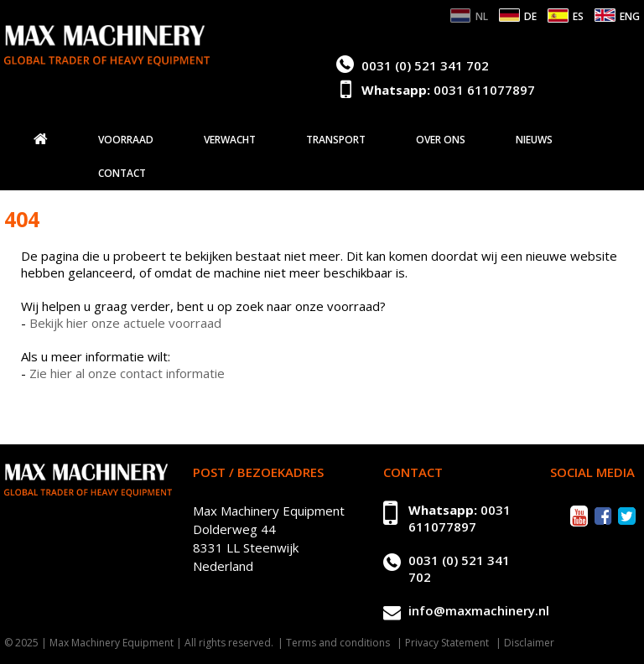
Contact (122, 174)
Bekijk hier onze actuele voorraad (125, 323)
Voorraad (126, 140)
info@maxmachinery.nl (479, 610)
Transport (336, 140)
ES (578, 16)
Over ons (441, 140)
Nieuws (534, 140)
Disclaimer (529, 643)
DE (530, 16)
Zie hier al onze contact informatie (127, 373)
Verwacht (230, 140)
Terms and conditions (338, 643)
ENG (630, 16)
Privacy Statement (447, 643)
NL (482, 16)
